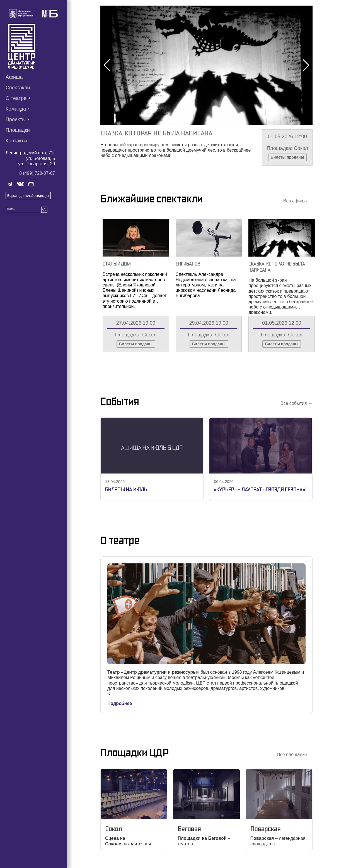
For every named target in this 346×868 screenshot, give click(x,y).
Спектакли (18, 88)
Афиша (14, 77)
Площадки (18, 130)
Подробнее (120, 703)
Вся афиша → (298, 201)
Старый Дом (117, 264)
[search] (44, 210)
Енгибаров (188, 264)
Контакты (16, 141)
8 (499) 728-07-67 (37, 173)
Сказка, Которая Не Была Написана (156, 133)
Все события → (297, 403)
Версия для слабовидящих (28, 196)
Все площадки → (295, 755)
